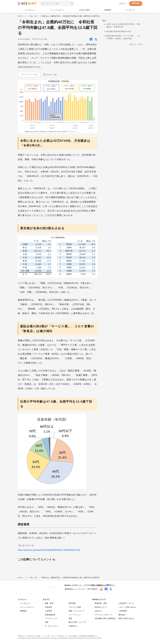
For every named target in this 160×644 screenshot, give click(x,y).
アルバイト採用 (75, 607)
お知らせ (98, 611)
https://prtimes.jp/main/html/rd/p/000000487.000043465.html (49, 550)
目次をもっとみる (136, 44)
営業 (70, 618)
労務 (47, 622)
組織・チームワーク (76, 611)
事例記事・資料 (101, 603)
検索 (72, 3)
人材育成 (48, 611)
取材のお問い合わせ (126, 618)
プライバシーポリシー (103, 615)
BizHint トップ (23, 16)
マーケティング (51, 618)
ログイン (123, 3)
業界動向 (108, 10)
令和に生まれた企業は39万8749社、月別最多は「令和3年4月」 (123, 25)
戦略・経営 (34, 16)
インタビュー (30, 10)
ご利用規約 (123, 611)
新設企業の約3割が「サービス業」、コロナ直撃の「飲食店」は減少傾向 (123, 37)
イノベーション (75, 615)
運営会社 (122, 615)
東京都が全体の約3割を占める (119, 31)
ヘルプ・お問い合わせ (127, 607)
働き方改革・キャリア (77, 622)
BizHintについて (101, 607)
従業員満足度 (50, 615)
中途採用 (48, 607)
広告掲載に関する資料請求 (105, 618)
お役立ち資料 (84, 10)
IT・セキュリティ (52, 626)
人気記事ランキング (126, 603)
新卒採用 (72, 603)
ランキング (130, 10)
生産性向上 (73, 626)
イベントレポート (57, 10)
